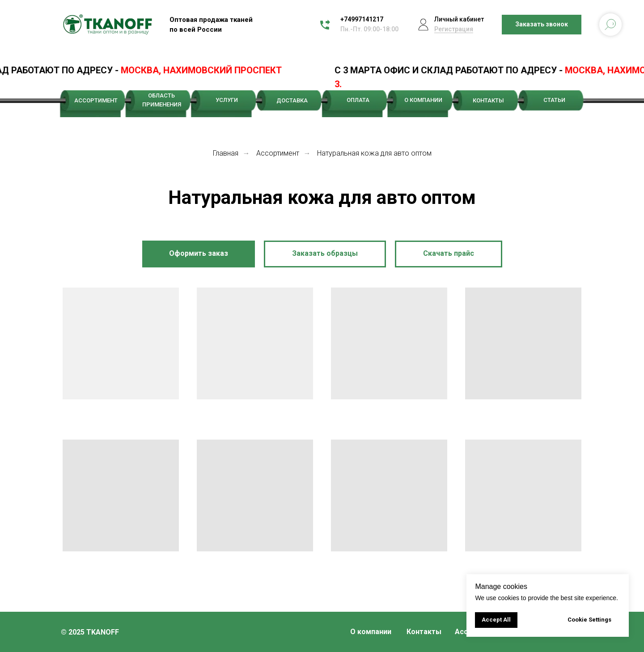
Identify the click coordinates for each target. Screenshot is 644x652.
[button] (542, 25)
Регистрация (454, 29)
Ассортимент (278, 153)
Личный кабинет (459, 19)
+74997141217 (362, 19)
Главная (226, 153)
